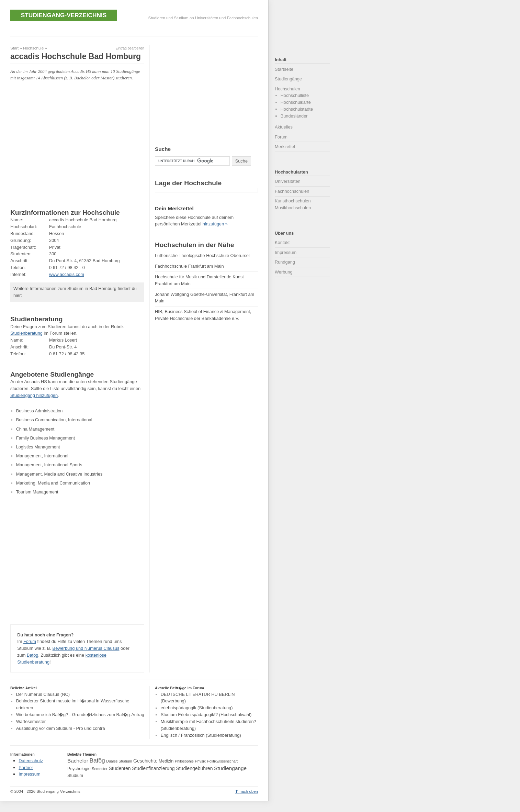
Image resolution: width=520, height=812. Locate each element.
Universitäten (288, 181)
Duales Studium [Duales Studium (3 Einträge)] (119, 761)
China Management (35, 429)
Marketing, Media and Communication (53, 483)
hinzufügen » (215, 224)
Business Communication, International (54, 420)
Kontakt (282, 242)
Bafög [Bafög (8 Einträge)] (97, 760)
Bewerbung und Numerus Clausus (86, 648)
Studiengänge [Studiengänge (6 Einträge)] (230, 768)
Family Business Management (46, 438)
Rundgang (285, 262)
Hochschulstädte (297, 109)
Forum (30, 641)
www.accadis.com (67, 274)
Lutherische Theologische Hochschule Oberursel (202, 255)
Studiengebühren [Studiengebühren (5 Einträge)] (194, 768)
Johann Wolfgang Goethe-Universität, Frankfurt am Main (205, 298)
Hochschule (33, 48)
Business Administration (39, 411)
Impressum (286, 252)
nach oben (249, 791)
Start (14, 48)
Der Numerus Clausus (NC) (43, 694)
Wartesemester (31, 721)
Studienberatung (26, 333)
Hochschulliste (295, 95)
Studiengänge (288, 79)
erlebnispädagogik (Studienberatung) (197, 708)
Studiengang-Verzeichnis (64, 15)
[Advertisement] (135, 29)
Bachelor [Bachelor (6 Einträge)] (78, 761)
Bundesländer (294, 116)
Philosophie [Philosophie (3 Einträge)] (184, 761)
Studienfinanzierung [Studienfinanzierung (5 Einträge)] (153, 768)
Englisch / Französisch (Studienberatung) (201, 735)
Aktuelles (284, 127)
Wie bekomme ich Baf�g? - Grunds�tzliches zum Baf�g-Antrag (80, 715)
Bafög (32, 655)
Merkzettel (285, 147)
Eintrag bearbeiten (130, 48)
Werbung (284, 272)
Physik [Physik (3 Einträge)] (200, 761)
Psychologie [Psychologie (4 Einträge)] (79, 769)
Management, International (42, 456)
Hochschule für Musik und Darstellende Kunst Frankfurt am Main (199, 280)
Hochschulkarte (296, 102)
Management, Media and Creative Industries (59, 474)
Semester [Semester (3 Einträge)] (100, 769)
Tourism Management (37, 492)
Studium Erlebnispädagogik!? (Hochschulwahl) (206, 715)
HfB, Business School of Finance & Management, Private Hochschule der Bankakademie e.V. (203, 315)
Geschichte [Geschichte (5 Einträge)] (145, 761)
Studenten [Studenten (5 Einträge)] (120, 768)
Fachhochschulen (292, 191)
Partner (26, 767)
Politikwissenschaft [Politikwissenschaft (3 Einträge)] (222, 761)
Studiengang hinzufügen (34, 395)
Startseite (284, 69)
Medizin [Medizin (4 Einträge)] (166, 761)
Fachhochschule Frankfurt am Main (189, 266)
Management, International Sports (49, 465)
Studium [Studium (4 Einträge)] (75, 776)
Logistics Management (38, 447)
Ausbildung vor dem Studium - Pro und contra (61, 728)
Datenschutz (31, 761)
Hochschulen (287, 89)
